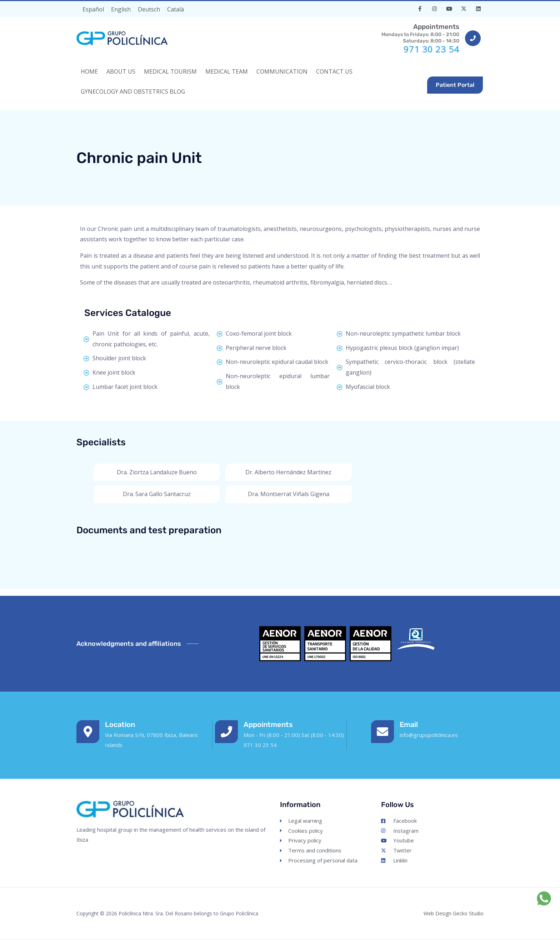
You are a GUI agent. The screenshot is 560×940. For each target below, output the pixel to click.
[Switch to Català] (176, 9)
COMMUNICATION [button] (282, 71)
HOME (89, 71)
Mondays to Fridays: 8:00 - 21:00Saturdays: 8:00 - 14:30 (419, 33)
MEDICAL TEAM (227, 71)
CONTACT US (334, 71)
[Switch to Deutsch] (149, 9)
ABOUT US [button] (121, 71)
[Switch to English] (121, 9)
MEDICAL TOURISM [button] (170, 71)
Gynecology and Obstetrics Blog (133, 91)
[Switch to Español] (93, 9)
